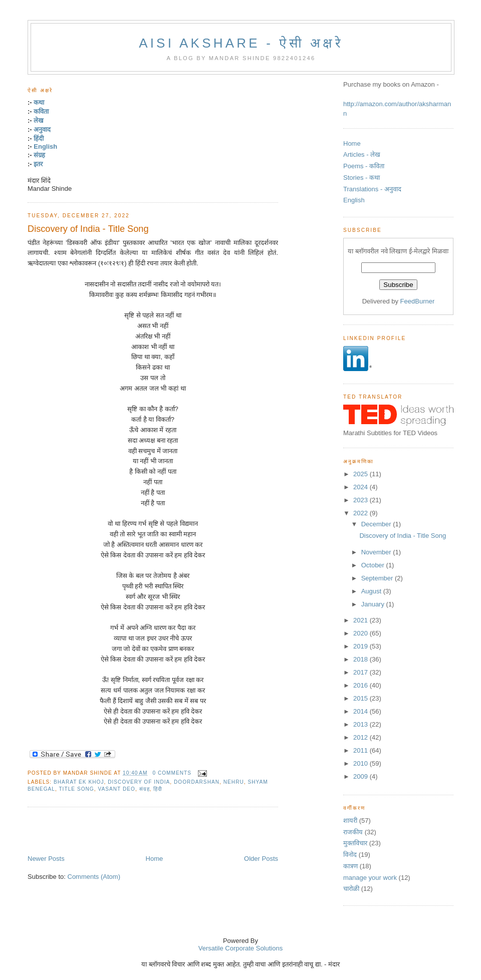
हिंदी (39, 138)
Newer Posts (46, 859)
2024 (362, 487)
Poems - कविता (364, 166)
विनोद (350, 855)
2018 (362, 659)
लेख (39, 120)
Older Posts (261, 859)
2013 (362, 724)
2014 (362, 711)
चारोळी (351, 889)
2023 (362, 500)
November (377, 552)
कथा (39, 102)
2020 (362, 633)
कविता (41, 111)
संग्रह (39, 155)
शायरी (350, 821)
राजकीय (353, 832)
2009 (362, 776)
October (374, 565)
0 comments (172, 773)
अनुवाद (42, 129)
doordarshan (197, 782)
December (377, 524)
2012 (362, 737)
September (378, 578)
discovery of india (139, 782)
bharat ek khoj (79, 782)
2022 (362, 513)
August (372, 591)
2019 (362, 646)
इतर (38, 164)
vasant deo (116, 789)
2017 (362, 672)
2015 (362, 698)
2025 (362, 474)
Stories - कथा (362, 178)
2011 (362, 750)
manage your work (370, 878)
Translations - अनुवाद (372, 189)
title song (76, 789)
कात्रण (350, 866)
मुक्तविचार (355, 843)
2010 (362, 763)
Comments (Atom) (94, 877)
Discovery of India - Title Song (88, 229)
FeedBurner (418, 301)
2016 (362, 685)
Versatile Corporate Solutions (241, 948)
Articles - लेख (362, 154)
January (374, 604)
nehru (234, 782)
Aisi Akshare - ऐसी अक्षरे (241, 43)
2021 (362, 620)
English (45, 146)
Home (155, 859)
